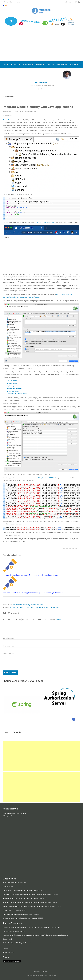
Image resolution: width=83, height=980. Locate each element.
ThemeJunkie (43, 976)
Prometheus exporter (14, 389)
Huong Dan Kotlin (8, 952)
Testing (49, 65)
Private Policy (8, 2)
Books (49, 71)
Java (5, 65)
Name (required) (8, 638)
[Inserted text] (23, 620)
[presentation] (17, 665)
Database (14, 71)
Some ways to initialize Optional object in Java (18, 914)
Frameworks (27, 65)
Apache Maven (20, 931)
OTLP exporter (12, 381)
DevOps (73, 65)
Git (12, 939)
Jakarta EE (15, 65)
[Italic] (6, 620)
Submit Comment (10, 673)
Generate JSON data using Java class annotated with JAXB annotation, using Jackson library (38, 935)
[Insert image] (27, 620)
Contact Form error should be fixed (14, 814)
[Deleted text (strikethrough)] (20, 620)
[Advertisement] (41, 45)
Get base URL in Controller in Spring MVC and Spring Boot (22, 899)
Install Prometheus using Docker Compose (28, 605)
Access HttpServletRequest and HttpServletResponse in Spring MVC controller (29, 906)
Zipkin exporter (12, 386)
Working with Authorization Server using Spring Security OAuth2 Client (35, 607)
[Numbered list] (33, 620)
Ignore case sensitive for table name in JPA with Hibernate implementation (27, 895)
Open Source (61, 65)
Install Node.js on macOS (11, 883)
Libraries (39, 65)
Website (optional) (9, 654)
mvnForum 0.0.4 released (11, 910)
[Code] (39, 620)
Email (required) (8, 646)
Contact (18, 2)
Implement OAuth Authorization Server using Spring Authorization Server (27, 902)
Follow (42, 89)
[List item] (36, 620)
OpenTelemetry (31, 112)
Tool (5, 71)
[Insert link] (9, 620)
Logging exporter (13, 391)
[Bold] (4, 620)
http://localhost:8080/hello (46, 222)
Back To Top (52, 976)
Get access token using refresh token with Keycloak (20, 918)
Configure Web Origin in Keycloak (20, 943)
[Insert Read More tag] (45, 620)
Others (40, 71)
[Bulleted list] (31, 620)
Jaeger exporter (13, 383)
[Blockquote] (14, 620)
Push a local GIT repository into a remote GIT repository (21, 891)
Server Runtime (28, 71)
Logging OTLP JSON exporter (17, 394)
